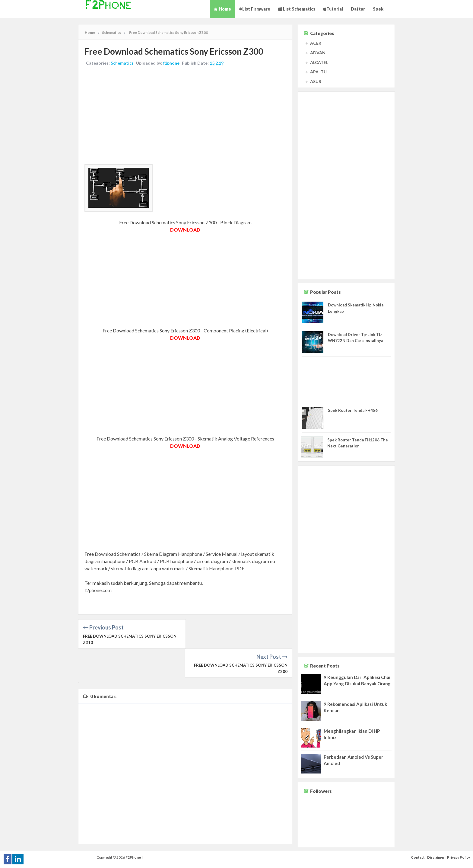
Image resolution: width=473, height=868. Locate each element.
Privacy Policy (459, 857)
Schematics (122, 63)
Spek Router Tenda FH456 (353, 410)
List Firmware (255, 9)
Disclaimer (436, 857)
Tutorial (333, 9)
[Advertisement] (185, 116)
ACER (316, 43)
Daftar (358, 9)
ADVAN (318, 53)
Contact (418, 857)
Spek (378, 9)
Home (222, 9)
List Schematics (297, 9)
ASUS (316, 81)
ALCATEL (319, 62)
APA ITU (318, 72)
